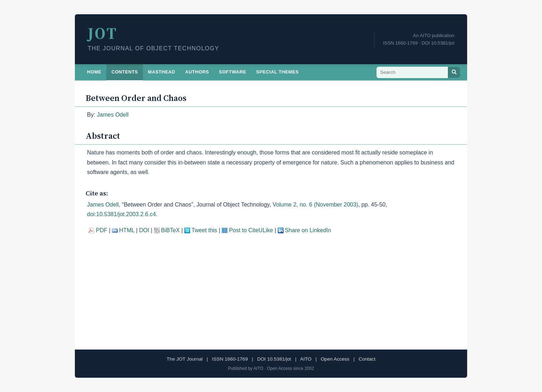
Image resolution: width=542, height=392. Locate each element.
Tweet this (204, 230)
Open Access (335, 359)
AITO (306, 359)
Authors (197, 72)
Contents (124, 72)
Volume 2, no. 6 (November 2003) (316, 205)
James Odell (113, 115)
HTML (127, 230)
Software (233, 72)
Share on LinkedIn (308, 230)
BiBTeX (170, 230)
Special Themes (278, 72)
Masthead (162, 72)
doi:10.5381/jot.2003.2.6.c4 (121, 214)
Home (94, 72)
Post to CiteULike (251, 230)
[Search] (454, 72)
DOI (144, 230)
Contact (367, 359)
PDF (102, 230)
